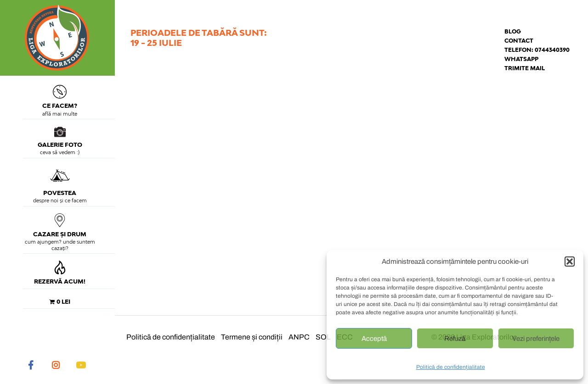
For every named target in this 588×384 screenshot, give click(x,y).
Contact (519, 41)
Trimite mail (525, 68)
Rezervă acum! (60, 273)
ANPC (299, 337)
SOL (323, 337)
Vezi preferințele (536, 339)
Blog (513, 31)
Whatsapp (521, 59)
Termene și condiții (252, 337)
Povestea (60, 181)
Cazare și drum (60, 225)
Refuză (455, 339)
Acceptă (374, 339)
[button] (570, 262)
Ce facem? (60, 97)
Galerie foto (60, 137)
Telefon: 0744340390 (537, 50)
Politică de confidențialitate (451, 367)
